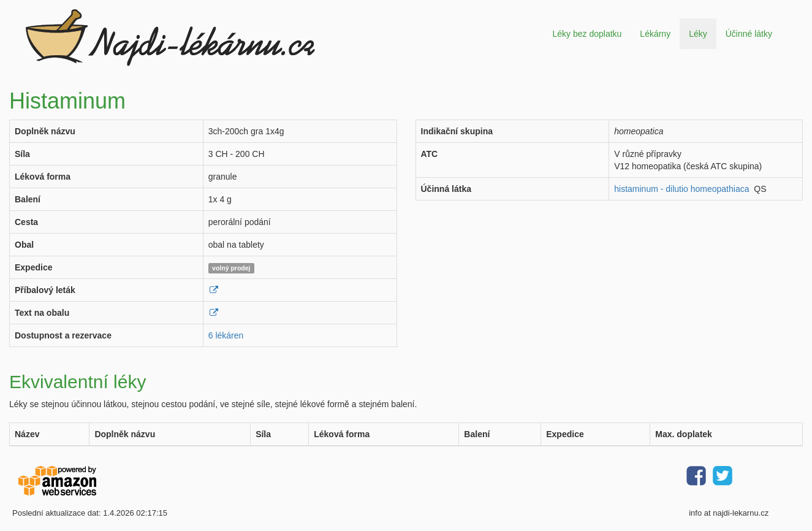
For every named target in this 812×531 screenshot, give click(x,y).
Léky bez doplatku (587, 34)
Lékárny (655, 34)
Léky (698, 34)
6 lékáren (226, 335)
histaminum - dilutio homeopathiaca (681, 189)
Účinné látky (749, 34)
